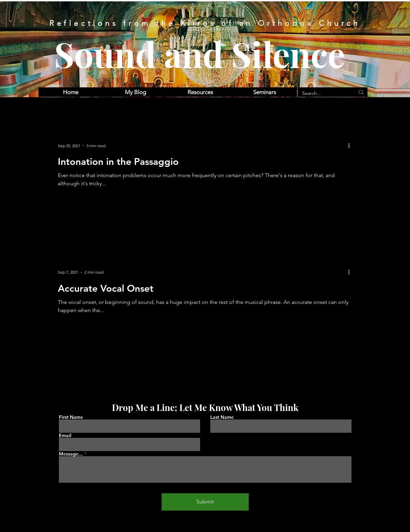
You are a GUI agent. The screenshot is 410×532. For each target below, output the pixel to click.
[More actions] (351, 145)
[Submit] (205, 502)
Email (65, 435)
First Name (71, 417)
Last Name (222, 417)
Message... (71, 454)
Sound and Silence (200, 54)
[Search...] (323, 93)
